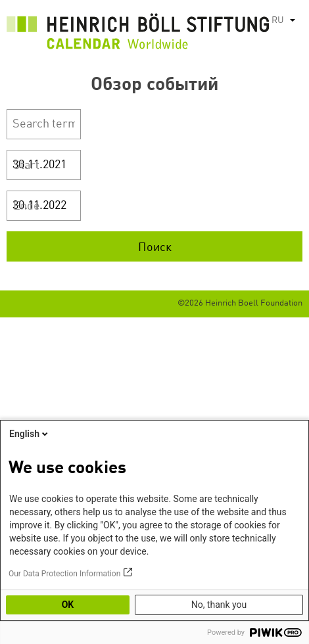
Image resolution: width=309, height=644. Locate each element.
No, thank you (219, 605)
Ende (27, 206)
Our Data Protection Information (64, 574)
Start (26, 166)
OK (68, 605)
